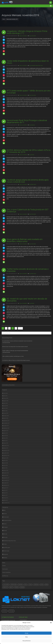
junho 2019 (6, 436)
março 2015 (6, 498)
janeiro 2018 (6, 475)
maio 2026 (6, 393)
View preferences (26, 641)
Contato (5, 611)
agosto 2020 (6, 401)
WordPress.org (5, 576)
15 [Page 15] (16, 328)
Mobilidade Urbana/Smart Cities (37, 66)
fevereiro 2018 (6, 473)
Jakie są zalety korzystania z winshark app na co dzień (13, 356)
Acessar (4, 566)
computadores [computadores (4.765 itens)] (13, 585)
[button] (51, 623)
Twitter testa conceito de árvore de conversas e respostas (28, 270)
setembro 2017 (6, 485)
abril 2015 (6, 495)
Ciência (5, 514)
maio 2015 (6, 493)
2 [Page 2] (6, 328)
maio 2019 (6, 438)
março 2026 (6, 398)
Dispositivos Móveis (8, 520)
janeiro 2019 (6, 448)
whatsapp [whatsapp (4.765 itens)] (16, 587)
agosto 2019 (6, 431)
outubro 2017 (6, 483)
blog (30, 36)
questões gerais (7, 548)
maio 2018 (6, 465)
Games (5, 524)
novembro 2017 (7, 480)
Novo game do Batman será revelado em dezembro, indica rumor (25, 240)
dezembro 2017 (6, 478)
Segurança (33, 125)
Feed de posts (5, 569)
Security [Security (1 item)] (42, 585)
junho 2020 (6, 406)
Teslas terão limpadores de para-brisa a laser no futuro (28, 62)
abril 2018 (6, 468)
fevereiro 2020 (6, 416)
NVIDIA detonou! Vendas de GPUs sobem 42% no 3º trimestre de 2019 (29, 151)
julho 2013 (6, 500)
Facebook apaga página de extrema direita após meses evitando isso (28, 181)
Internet (5, 531)
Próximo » (20, 328)
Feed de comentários (6, 572)
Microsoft (6, 537)
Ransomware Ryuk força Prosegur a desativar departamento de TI (27, 121)
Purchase (11, 611)
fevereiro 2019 (6, 446)
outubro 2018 (6, 453)
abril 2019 (6, 441)
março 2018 (6, 470)
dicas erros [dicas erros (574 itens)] (20, 585)
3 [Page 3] (9, 328)
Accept (27, 633)
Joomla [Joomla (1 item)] (30, 585)
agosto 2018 (6, 458)
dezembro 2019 (6, 421)
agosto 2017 (6, 488)
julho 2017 (6, 490)
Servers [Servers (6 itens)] (46, 585)
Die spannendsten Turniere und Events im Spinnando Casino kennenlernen (17, 341)
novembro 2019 (7, 423)
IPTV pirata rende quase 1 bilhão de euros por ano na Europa (29, 92)
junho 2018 (6, 463)
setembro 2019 (6, 428)
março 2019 (6, 443)
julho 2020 (6, 403)
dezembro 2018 (6, 451)
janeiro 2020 (6, 418)
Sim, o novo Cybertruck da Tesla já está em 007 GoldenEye (28, 211)
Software (5, 558)
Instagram (6, 527)
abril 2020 (6, 411)
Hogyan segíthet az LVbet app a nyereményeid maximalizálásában (15, 351)
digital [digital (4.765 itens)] (26, 585)
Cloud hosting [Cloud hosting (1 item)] (6, 585)
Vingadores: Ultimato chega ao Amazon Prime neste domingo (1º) (27, 32)
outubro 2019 (6, 426)
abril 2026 (6, 396)
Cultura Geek (33, 36)
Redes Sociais (34, 184)
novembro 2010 (7, 503)
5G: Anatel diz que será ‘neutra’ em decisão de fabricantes (27, 300)
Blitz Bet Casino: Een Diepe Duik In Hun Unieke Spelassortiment (15, 347)
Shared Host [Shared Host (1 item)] (5, 587)
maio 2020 (6, 408)
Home (4, 19)
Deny (26, 637)
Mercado (33, 155)
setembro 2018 (6, 456)
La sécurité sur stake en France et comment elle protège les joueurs (16, 360)
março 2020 (6, 413)
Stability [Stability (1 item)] (11, 587)
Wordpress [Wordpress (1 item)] (22, 587)
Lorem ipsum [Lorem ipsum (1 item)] (36, 585)
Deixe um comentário (23, 36)
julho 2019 (6, 433)
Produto (5, 544)
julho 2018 (6, 461)
